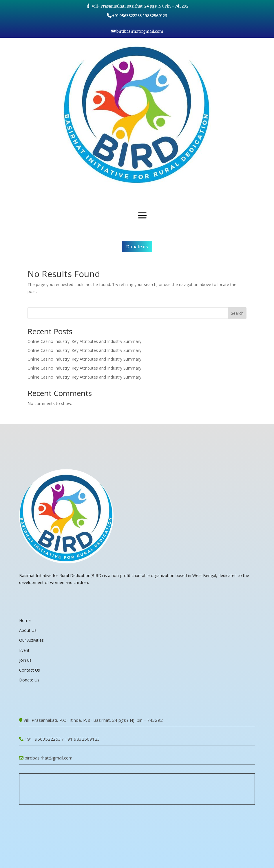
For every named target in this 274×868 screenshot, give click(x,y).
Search (237, 313)
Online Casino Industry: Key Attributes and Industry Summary (84, 341)
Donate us (137, 247)
